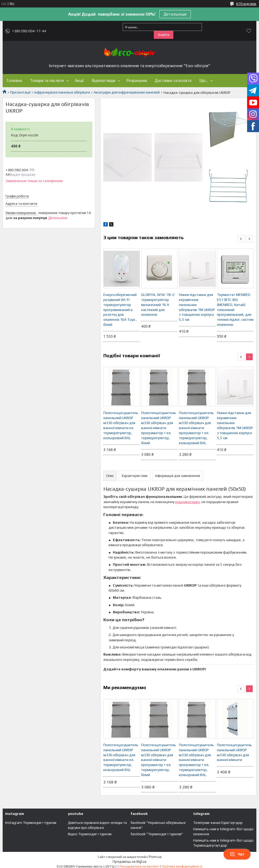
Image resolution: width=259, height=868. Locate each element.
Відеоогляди (103, 80)
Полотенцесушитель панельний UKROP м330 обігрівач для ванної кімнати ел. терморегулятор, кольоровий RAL (121, 425)
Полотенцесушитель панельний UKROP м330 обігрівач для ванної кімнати (234, 752)
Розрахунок (137, 80)
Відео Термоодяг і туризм (90, 834)
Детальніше (175, 14)
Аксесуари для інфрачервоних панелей (127, 92)
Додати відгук (249, 31)
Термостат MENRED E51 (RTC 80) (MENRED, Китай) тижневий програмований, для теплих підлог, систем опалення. (235, 310)
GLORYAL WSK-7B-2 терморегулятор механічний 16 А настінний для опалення (158, 305)
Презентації (20, 92)
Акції (79, 80)
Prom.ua (155, 857)
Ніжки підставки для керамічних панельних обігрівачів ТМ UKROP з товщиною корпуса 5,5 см (197, 307)
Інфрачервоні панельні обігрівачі (62, 92)
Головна (14, 80)
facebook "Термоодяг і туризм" (157, 834)
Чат (237, 854)
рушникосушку (187, 502)
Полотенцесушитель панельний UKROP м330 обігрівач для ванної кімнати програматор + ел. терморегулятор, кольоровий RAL (196, 428)
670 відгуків (246, 4)
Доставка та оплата (173, 80)
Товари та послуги (47, 80)
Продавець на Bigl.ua (129, 862)
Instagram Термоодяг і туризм (31, 823)
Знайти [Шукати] (164, 35)
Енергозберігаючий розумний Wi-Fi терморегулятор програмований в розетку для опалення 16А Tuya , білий (120, 310)
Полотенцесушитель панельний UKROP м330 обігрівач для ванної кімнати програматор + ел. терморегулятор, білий (159, 428)
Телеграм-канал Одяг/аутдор (218, 823)
